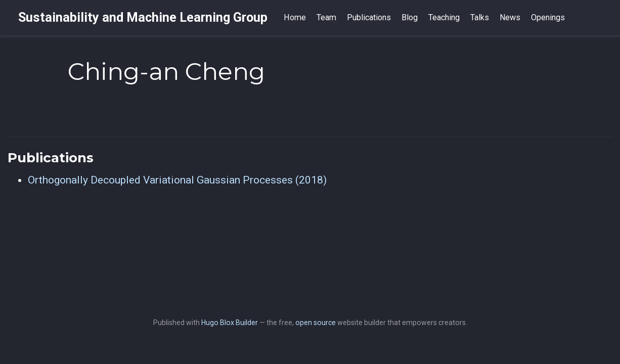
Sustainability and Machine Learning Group (143, 17)
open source (316, 323)
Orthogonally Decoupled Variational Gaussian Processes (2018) (177, 180)
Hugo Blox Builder (230, 323)
